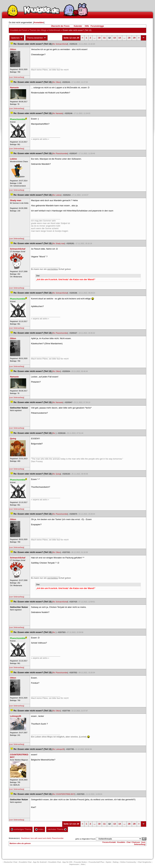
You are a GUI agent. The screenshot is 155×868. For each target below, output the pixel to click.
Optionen (17, 38)
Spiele (108, 862)
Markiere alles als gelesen (20, 843)
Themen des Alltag (38, 30)
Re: (54, 433)
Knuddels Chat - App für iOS (60, 862)
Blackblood (25, 838)
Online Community (128, 862)
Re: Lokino (57, 195)
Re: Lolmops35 (58, 749)
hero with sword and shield (41, 838)
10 (99, 38)
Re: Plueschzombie (60, 153)
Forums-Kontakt (109, 842)
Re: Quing (57, 474)
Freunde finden (80, 862)
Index (39, 829)
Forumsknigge (97, 26)
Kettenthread (55, 30)
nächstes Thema (57, 829)
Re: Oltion (56, 82)
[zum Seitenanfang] (17, 77)
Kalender (78, 26)
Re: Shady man (59, 243)
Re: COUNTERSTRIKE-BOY (64, 794)
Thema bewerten (36, 38)
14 (120, 38)
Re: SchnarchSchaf (60, 44)
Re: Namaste (58, 113)
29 (134, 38)
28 (129, 38)
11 (104, 38)
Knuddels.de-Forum (19, 30)
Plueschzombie (58, 838)
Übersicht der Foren (60, 26)
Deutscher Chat (11, 862)
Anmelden (39, 22)
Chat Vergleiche (144, 862)
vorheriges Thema (21, 829)
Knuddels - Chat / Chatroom (129, 842)
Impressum (74, 864)
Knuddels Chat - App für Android (33, 862)
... (95, 38)
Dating (116, 862)
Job (83, 864)
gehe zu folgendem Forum (85, 839)
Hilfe (87, 26)
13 (114, 38)
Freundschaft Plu (96, 862)
